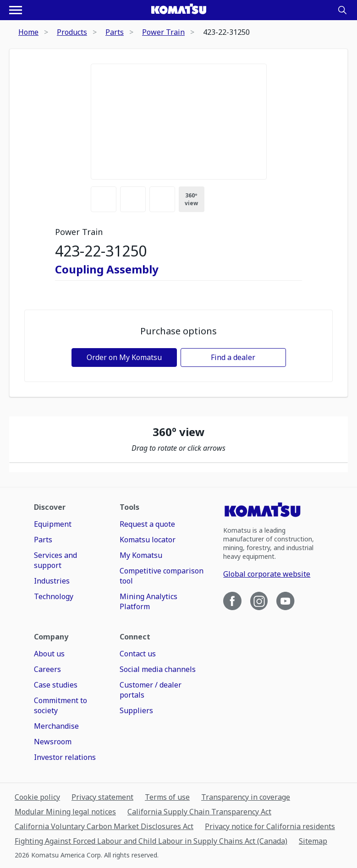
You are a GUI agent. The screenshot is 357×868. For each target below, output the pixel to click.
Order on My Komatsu (124, 357)
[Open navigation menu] (16, 10)
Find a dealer (233, 357)
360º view (191, 199)
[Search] (342, 10)
